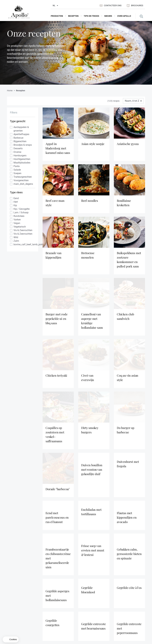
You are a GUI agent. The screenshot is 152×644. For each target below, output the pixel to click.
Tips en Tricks (84, 623)
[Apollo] (19, 12)
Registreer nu (132, 587)
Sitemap (130, 618)
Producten (83, 614)
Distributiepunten (110, 623)
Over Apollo (107, 614)
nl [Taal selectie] (54, 5)
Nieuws (105, 618)
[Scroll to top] (143, 574)
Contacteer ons (111, 5)
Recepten (83, 618)
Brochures (135, 6)
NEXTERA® (131, 623)
